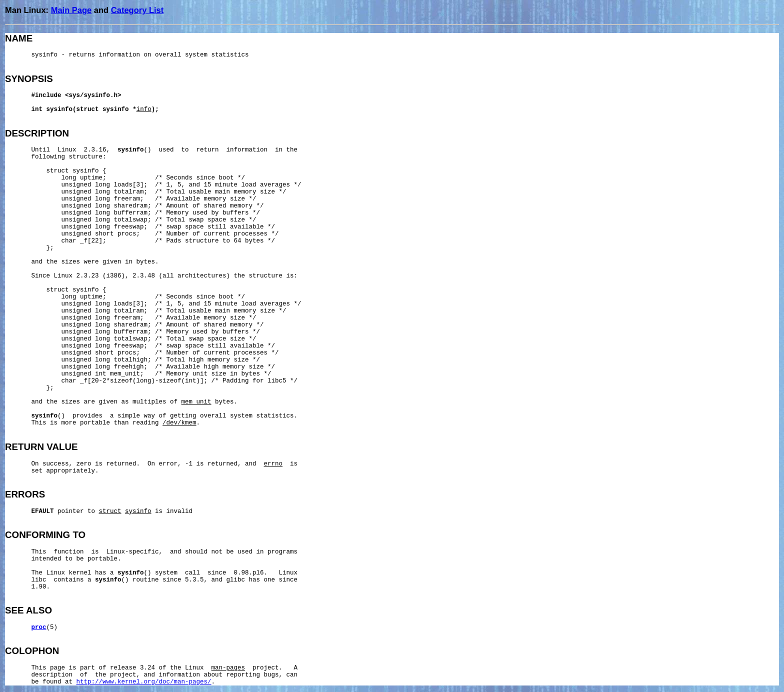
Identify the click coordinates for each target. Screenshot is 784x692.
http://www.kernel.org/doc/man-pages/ (144, 682)
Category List (137, 10)
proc (39, 627)
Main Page (71, 10)
